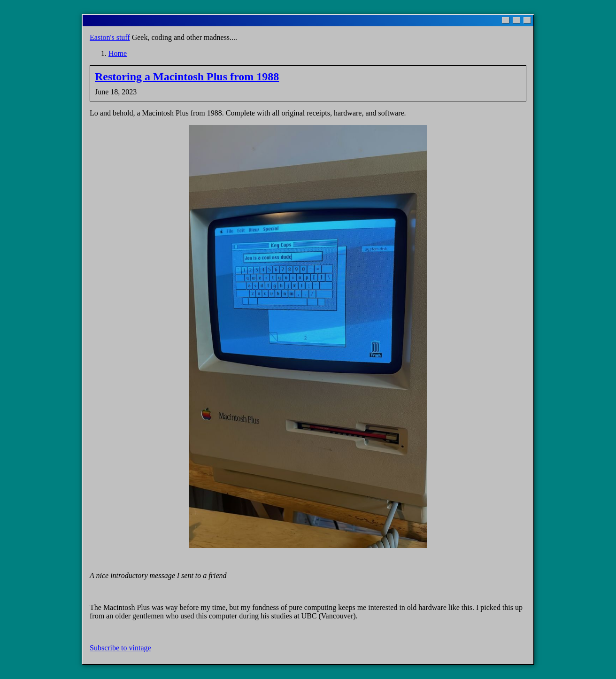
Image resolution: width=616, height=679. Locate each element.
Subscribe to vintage (120, 648)
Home (118, 53)
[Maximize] (516, 20)
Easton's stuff (110, 37)
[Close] (527, 20)
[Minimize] (506, 20)
